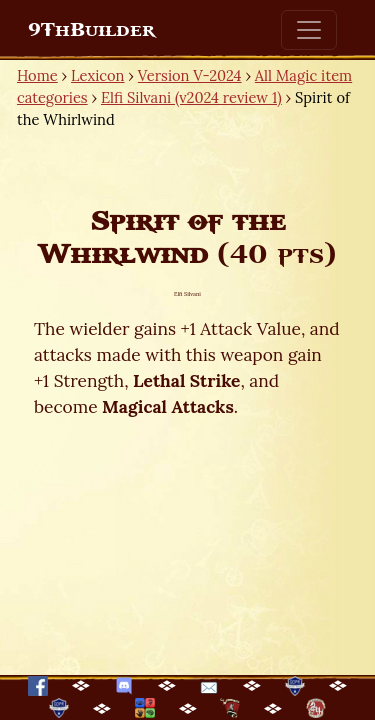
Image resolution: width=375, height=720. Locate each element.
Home (37, 75)
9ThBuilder (91, 30)
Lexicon (97, 75)
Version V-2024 (190, 75)
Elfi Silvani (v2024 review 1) (191, 97)
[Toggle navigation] (309, 30)
